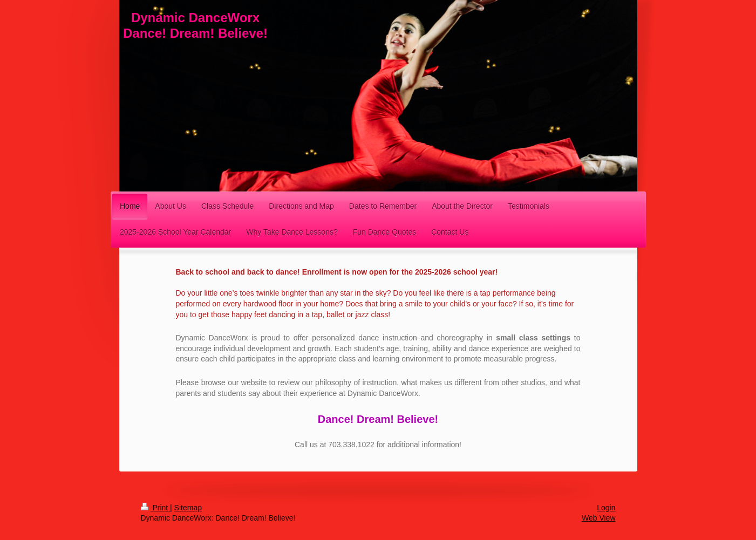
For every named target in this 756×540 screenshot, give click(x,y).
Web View (599, 518)
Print (156, 508)
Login (606, 508)
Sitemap (188, 508)
